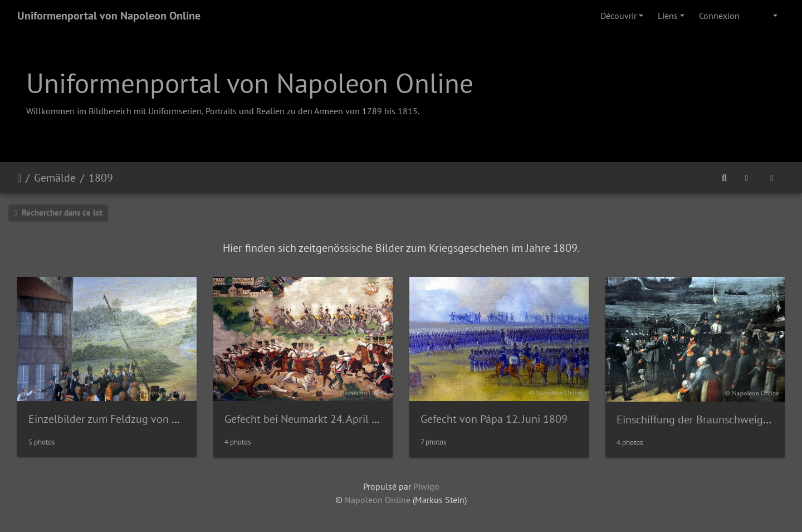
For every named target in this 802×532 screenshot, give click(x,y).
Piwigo (426, 486)
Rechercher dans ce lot (58, 213)
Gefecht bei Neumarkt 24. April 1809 (310, 419)
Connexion (719, 16)
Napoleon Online (378, 500)
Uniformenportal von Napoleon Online (109, 16)
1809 (101, 178)
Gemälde (55, 178)
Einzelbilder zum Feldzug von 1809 (112, 419)
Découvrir (618, 16)
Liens (668, 16)
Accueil (19, 178)
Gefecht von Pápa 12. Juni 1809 (494, 419)
